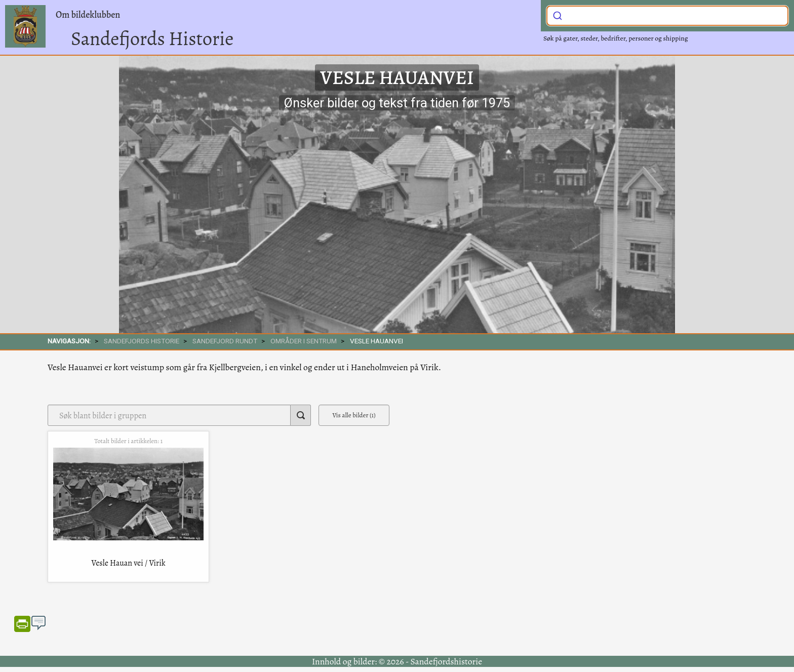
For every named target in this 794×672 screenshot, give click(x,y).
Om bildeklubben (88, 15)
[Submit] (558, 15)
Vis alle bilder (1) (354, 415)
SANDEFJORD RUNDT (225, 341)
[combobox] (667, 16)
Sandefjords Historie (152, 38)
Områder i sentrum (304, 341)
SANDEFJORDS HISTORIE (142, 341)
